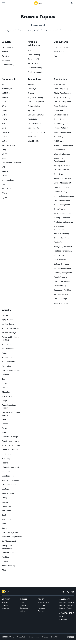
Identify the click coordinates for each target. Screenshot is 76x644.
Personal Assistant (61, 294)
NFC (3, 167)
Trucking (5, 557)
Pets (56, 56)
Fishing (5, 428)
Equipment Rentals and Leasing (11, 414)
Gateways (32, 89)
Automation (59, 110)
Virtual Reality (33, 128)
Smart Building (60, 286)
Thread (5, 176)
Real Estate (6, 511)
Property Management (63, 273)
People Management (62, 268)
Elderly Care (7, 396)
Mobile (4, 115)
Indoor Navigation (61, 238)
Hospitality (6, 458)
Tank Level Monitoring (63, 213)
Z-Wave (5, 193)
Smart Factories (60, 106)
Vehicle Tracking (8, 566)
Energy (4, 401)
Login (61, 616)
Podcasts (5, 605)
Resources (5, 608)
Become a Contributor (67, 605)
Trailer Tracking (60, 209)
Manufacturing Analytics (64, 196)
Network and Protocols (11, 163)
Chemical (5, 375)
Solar (4, 524)
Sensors (31, 84)
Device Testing (60, 242)
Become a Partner (66, 608)
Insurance (6, 472)
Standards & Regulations (12, 537)
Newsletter (42, 608)
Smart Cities (6, 519)
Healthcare (6, 454)
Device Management (62, 183)
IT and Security (8, 65)
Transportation (8, 553)
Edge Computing (61, 89)
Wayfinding (58, 137)
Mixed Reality (33, 141)
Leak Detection (60, 260)
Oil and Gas (6, 506)
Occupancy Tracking (62, 290)
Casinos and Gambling (11, 370)
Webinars (5, 602)
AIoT (30, 50)
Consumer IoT (62, 42)
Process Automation (62, 128)
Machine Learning (35, 68)
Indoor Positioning (61, 233)
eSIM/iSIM (6, 93)
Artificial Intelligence (34, 43)
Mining (4, 498)
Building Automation (62, 218)
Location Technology (36, 132)
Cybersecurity (7, 47)
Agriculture (6, 344)
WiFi (3, 184)
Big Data (31, 110)
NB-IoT (5, 158)
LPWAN (5, 119)
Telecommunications (10, 485)
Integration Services (62, 154)
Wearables (32, 137)
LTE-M (4, 137)
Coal (3, 379)
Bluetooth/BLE (8, 89)
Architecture (7, 357)
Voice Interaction (61, 303)
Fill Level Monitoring (62, 170)
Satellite (5, 171)
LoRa (4, 128)
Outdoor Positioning (62, 281)
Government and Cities (11, 445)
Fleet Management (62, 187)
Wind (4, 570)
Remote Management (63, 102)
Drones (31, 93)
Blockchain (32, 119)
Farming (5, 419)
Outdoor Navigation (62, 264)
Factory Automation (62, 165)
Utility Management (62, 200)
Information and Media (11, 467)
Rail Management (9, 541)
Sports (4, 528)
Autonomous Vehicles (10, 328)
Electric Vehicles (8, 349)
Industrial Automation (63, 178)
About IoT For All (44, 602)
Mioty (4, 150)
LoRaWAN (6, 132)
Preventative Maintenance (59, 228)
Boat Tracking (60, 84)
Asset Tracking (60, 174)
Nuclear (5, 502)
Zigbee (4, 197)
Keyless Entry (7, 60)
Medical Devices (8, 493)
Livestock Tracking (62, 115)
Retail (4, 515)
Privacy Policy (22, 637)
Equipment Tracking (62, 97)
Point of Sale (59, 255)
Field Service (59, 141)
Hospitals (5, 463)
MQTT (4, 154)
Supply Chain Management (7, 547)
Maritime (5, 489)
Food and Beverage (10, 437)
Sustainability (59, 150)
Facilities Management (63, 251)
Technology (34, 79)
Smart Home (59, 52)
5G (3, 84)
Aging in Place (7, 320)
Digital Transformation (63, 93)
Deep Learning (34, 55)
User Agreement (34, 637)
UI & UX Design (60, 299)
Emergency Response (63, 247)
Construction (7, 383)
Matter (4, 141)
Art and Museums (9, 362)
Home (22, 602)
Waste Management (62, 205)
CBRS (4, 102)
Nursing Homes (8, 324)
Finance (5, 424)
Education (6, 392)
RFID (4, 106)
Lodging (5, 315)
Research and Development (59, 160)
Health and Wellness (10, 450)
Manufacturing (8, 476)
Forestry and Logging (10, 441)
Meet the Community (67, 602)
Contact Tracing (60, 192)
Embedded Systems (36, 102)
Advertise (41, 611)
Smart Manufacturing (10, 480)
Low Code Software (36, 115)
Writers (22, 611)
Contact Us (63, 619)
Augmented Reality (35, 97)
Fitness (5, 432)
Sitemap (45, 637)
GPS (3, 124)
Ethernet (5, 97)
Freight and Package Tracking (10, 338)
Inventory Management (63, 145)
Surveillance (6, 56)
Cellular (5, 110)
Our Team (41, 605)
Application (60, 79)
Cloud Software (34, 124)
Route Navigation (61, 124)
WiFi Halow (6, 189)
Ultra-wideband (8, 180)
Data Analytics (34, 106)
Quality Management (62, 132)
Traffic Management (10, 532)
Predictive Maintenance (63, 222)
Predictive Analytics (36, 72)
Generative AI (33, 59)
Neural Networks (35, 63)
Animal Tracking (60, 119)
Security (6, 42)
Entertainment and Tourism (9, 406)
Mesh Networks (8, 145)
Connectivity (9, 79)
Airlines (5, 353)
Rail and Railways (9, 333)
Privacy (5, 52)
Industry (6, 310)
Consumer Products (62, 47)
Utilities (5, 561)
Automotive (6, 366)
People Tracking (61, 277)
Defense (5, 388)
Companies (24, 608)
